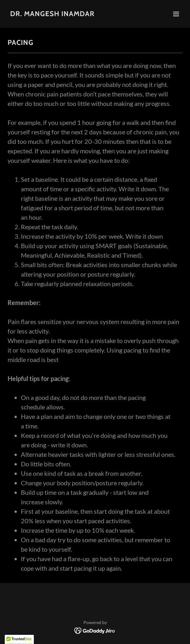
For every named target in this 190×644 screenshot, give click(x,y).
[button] (176, 14)
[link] (52, 14)
